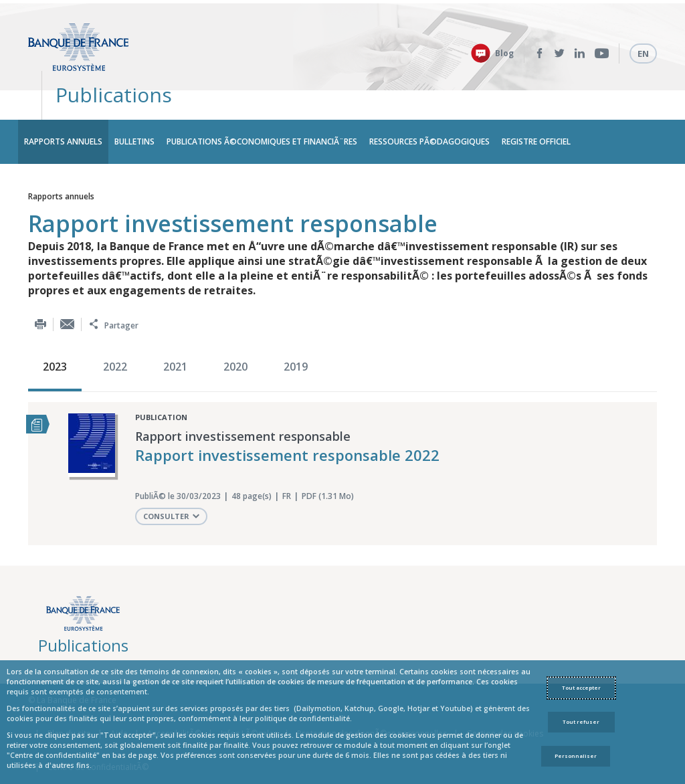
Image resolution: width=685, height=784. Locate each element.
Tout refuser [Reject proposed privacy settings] (581, 722)
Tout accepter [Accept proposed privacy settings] (581, 688)
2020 (235, 334)
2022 (115, 334)
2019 (296, 334)
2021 (175, 334)
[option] (58, 335)
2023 (55, 334)
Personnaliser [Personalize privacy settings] (576, 756)
